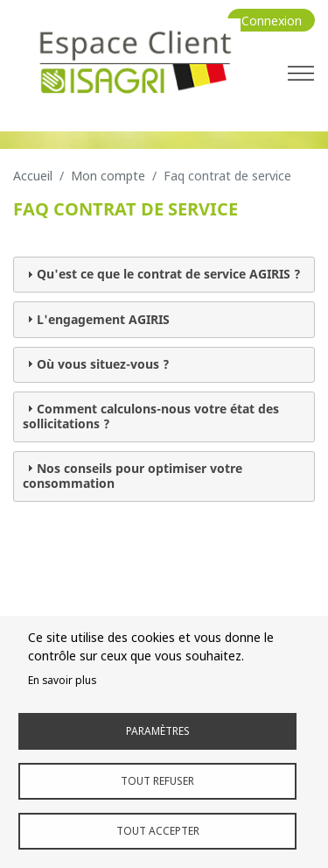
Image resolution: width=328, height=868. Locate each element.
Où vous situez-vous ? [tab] (96, 364)
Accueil (33, 176)
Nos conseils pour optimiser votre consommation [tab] (133, 476)
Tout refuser (157, 780)
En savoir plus (62, 680)
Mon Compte (108, 176)
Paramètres (158, 730)
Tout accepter (158, 830)
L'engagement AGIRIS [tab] (96, 319)
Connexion (272, 21)
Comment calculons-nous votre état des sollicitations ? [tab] (151, 416)
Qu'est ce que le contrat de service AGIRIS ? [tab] (162, 274)
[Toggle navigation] (301, 73)
